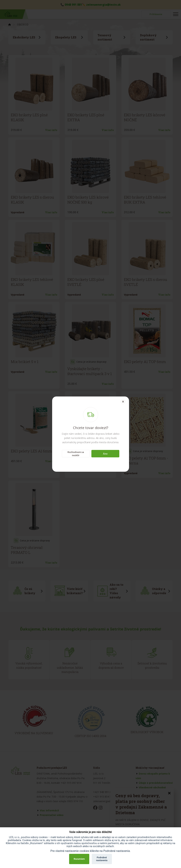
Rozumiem (79, 859)
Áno (105, 454)
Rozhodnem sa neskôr (76, 454)
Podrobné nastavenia (102, 859)
